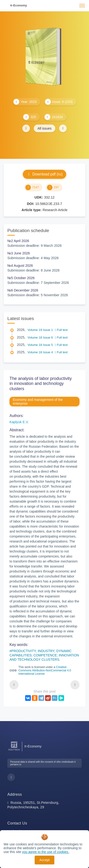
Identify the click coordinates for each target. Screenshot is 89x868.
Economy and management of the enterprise (38, 402)
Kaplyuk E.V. (19, 422)
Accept (44, 860)
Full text (61, 330)
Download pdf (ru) (44, 174)
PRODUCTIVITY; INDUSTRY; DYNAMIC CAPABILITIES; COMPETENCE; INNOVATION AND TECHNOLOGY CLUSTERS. (44, 655)
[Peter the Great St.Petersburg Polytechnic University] (14, 751)
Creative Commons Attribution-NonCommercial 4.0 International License (45, 670)
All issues (44, 128)
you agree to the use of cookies (46, 852)
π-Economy (19, 5)
